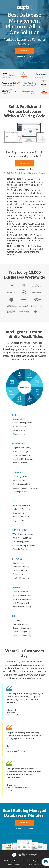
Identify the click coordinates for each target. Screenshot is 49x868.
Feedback (37, 865)
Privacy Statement (15, 865)
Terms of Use (27, 865)
